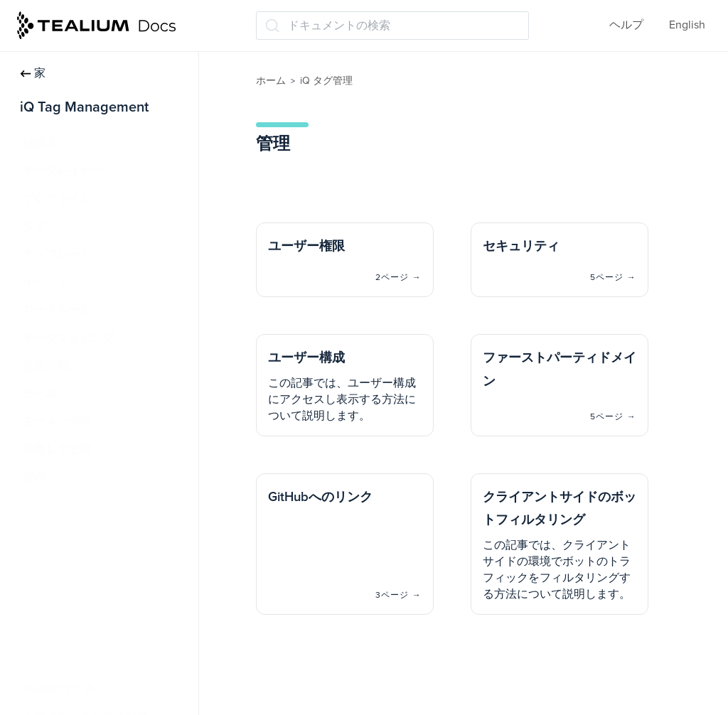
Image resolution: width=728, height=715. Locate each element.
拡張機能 (45, 366)
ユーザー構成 (67, 561)
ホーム (271, 81)
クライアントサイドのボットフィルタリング (112, 653)
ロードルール (57, 310)
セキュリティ (64, 533)
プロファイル (57, 199)
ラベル (40, 394)
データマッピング (68, 338)
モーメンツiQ (57, 421)
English (687, 25)
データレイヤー (63, 171)
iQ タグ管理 (326, 81)
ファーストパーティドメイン (104, 588)
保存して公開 (57, 449)
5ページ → (613, 277)
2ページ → (398, 277)
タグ (34, 227)
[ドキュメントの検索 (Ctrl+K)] (392, 26)
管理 (34, 477)
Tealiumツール (59, 689)
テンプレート (57, 254)
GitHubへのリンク (76, 616)
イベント (45, 282)
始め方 (40, 143)
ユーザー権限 (64, 505)
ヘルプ (626, 25)
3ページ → (398, 595)
